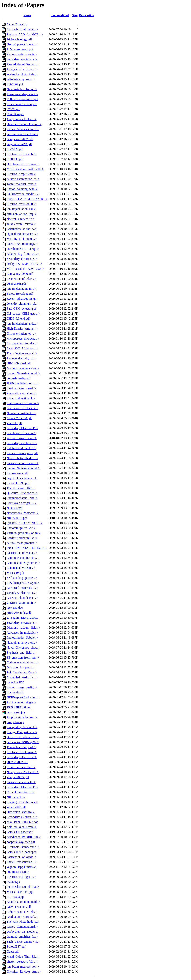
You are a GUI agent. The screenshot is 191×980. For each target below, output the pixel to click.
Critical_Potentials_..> (20, 792)
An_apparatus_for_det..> (22, 343)
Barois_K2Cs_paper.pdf (21, 852)
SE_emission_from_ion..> (23, 657)
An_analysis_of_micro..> (22, 29)
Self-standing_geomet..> (22, 578)
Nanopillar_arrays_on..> (22, 643)
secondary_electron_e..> (22, 593)
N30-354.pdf (15, 508)
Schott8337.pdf (16, 947)
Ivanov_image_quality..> (22, 687)
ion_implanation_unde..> (22, 324)
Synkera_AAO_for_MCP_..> (25, 34)
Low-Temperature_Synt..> (23, 583)
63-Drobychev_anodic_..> (23, 194)
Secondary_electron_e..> (22, 59)
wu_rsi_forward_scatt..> (22, 438)
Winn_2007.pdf (16, 807)
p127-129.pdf (15, 149)
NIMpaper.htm (16, 797)
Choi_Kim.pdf (16, 114)
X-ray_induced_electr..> (22, 119)
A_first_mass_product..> (22, 543)
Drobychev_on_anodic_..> (23, 932)
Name (27, 15)
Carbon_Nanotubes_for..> (23, 558)
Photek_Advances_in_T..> (23, 129)
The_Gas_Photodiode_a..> (23, 922)
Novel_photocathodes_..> (22, 458)
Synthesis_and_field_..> (22, 652)
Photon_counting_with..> (22, 189)
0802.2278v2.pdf (17, 762)
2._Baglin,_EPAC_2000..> (23, 618)
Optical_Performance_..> (22, 234)
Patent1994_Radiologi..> (22, 244)
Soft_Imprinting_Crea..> (22, 672)
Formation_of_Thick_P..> (22, 408)
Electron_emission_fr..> (21, 154)
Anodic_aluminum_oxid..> (23, 902)
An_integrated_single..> (22, 702)
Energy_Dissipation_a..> (22, 732)
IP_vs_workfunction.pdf (22, 104)
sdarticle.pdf (14, 423)
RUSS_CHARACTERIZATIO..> (27, 199)
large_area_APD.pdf (19, 144)
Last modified (60, 15)
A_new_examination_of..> (23, 179)
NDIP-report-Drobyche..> (23, 697)
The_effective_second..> (22, 353)
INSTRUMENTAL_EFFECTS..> (27, 548)
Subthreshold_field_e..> (21, 448)
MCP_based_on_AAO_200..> (25, 169)
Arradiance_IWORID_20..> (24, 837)
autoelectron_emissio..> (21, 224)
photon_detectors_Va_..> (22, 962)
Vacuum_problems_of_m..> (24, 533)
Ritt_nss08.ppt (16, 897)
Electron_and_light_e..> (22, 877)
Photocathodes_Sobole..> (22, 638)
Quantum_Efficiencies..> (22, 493)
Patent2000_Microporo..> (22, 348)
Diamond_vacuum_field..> (23, 628)
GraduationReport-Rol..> (22, 917)
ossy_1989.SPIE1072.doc (22, 822)
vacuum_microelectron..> (22, 134)
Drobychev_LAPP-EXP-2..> (24, 264)
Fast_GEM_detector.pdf (21, 309)
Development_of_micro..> (23, 164)
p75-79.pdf (13, 109)
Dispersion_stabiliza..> (21, 812)
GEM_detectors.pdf (19, 907)
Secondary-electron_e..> (22, 757)
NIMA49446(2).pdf (19, 613)
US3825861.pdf (16, 284)
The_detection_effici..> (21, 488)
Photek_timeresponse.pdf (22, 453)
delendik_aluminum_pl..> (22, 304)
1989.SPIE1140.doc (19, 707)
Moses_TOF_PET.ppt (20, 892)
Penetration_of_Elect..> (21, 279)
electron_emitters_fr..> (21, 219)
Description (87, 15)
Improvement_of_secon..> (23, 403)
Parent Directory (17, 24)
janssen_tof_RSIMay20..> (23, 742)
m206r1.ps (13, 882)
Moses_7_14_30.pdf (19, 418)
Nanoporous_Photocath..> (23, 513)
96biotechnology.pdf (19, 39)
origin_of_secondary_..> (22, 478)
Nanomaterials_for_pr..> (22, 89)
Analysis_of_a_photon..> (22, 69)
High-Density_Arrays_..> (22, 328)
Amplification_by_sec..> (22, 717)
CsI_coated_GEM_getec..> (23, 314)
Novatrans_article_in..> (21, 413)
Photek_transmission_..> (22, 862)
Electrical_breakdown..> (22, 752)
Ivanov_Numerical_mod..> (23, 373)
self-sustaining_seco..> (21, 79)
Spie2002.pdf (15, 84)
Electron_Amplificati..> (21, 174)
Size (75, 15)
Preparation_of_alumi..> (22, 393)
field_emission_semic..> (22, 827)
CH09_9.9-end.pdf (18, 319)
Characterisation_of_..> (21, 333)
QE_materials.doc (18, 872)
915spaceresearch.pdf (20, 49)
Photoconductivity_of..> (22, 358)
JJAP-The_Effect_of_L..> (23, 383)
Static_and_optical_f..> (21, 398)
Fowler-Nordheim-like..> (22, 538)
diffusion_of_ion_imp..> (22, 214)
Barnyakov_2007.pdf (20, 139)
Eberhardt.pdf (15, 692)
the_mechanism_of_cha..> (23, 887)
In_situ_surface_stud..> (21, 767)
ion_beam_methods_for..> (23, 966)
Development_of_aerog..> (23, 249)
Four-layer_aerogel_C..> (22, 503)
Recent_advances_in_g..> (22, 299)
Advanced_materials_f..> (22, 588)
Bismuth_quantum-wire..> (23, 368)
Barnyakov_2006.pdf (20, 274)
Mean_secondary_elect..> (22, 94)
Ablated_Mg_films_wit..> (23, 254)
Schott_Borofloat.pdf (20, 294)
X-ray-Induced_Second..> (23, 64)
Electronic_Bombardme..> (23, 847)
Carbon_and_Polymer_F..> (23, 563)
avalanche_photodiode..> (22, 74)
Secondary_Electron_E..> (22, 428)
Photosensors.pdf (17, 473)
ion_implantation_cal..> (21, 209)
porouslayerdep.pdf (19, 378)
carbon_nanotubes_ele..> (22, 912)
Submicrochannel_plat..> (22, 498)
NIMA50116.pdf (17, 518)
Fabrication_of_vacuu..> (22, 553)
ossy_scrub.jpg (16, 712)
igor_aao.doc (15, 608)
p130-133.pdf (15, 159)
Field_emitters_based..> (21, 388)
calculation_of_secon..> (21, 433)
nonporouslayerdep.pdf (21, 842)
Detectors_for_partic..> (21, 667)
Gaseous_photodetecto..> (22, 598)
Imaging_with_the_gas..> (22, 802)
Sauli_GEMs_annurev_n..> (23, 942)
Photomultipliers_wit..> (21, 528)
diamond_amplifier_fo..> (22, 937)
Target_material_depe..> (22, 184)
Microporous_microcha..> (23, 338)
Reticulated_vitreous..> (21, 568)
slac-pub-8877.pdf (18, 777)
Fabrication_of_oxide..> (22, 857)
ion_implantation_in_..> (22, 289)
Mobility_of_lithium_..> (22, 239)
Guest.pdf (13, 952)
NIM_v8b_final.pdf (19, 363)
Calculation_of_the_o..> (22, 229)
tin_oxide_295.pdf (18, 483)
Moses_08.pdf (15, 573)
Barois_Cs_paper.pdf (20, 832)
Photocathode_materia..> (22, 54)
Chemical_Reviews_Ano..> (24, 971)
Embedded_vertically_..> (22, 677)
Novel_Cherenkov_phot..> (23, 647)
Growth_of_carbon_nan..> (23, 737)
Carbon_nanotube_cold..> (23, 662)
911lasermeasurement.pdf (22, 99)
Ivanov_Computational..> (22, 927)
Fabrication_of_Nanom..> (23, 463)
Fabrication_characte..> (21, 782)
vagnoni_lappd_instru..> (22, 867)
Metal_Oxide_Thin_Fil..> (22, 957)
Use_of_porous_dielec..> (22, 44)
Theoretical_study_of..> (21, 747)
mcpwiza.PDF (15, 682)
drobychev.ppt (15, 722)
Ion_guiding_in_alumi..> (22, 727)
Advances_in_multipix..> (22, 633)
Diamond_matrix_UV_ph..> (24, 124)
